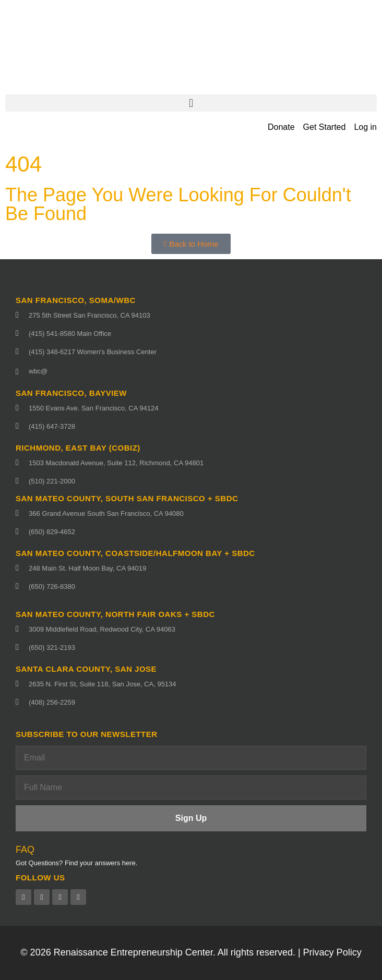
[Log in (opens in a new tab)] (365, 127)
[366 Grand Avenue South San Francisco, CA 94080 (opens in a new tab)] (191, 513)
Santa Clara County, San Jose (86, 669)
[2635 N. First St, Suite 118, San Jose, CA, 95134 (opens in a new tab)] (191, 684)
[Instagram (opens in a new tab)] (78, 897)
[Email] (191, 758)
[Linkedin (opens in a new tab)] (60, 897)
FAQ (25, 850)
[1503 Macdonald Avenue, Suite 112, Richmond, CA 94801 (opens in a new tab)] (191, 463)
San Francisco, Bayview (71, 393)
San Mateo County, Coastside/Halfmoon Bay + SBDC (135, 553)
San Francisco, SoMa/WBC (76, 300)
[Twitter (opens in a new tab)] (42, 897)
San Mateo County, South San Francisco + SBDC (127, 498)
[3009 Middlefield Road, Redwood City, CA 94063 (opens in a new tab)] (191, 629)
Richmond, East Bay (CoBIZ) (78, 448)
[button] (191, 103)
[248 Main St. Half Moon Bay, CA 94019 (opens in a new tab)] (191, 568)
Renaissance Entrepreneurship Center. (135, 952)
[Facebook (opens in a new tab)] (23, 897)
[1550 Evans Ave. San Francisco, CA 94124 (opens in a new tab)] (191, 408)
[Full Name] (191, 788)
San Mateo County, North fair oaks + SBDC (115, 614)
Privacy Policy (332, 952)
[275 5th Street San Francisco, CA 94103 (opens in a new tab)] (191, 315)
